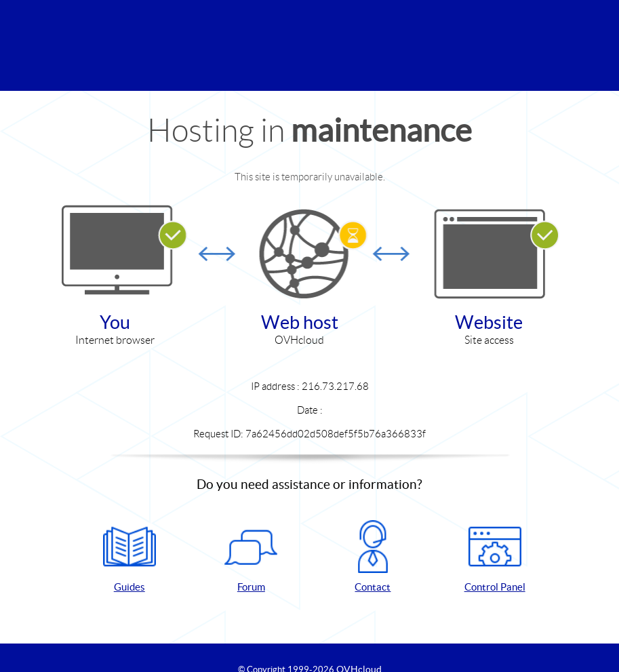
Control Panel (495, 556)
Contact (373, 556)
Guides (129, 556)
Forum (251, 556)
